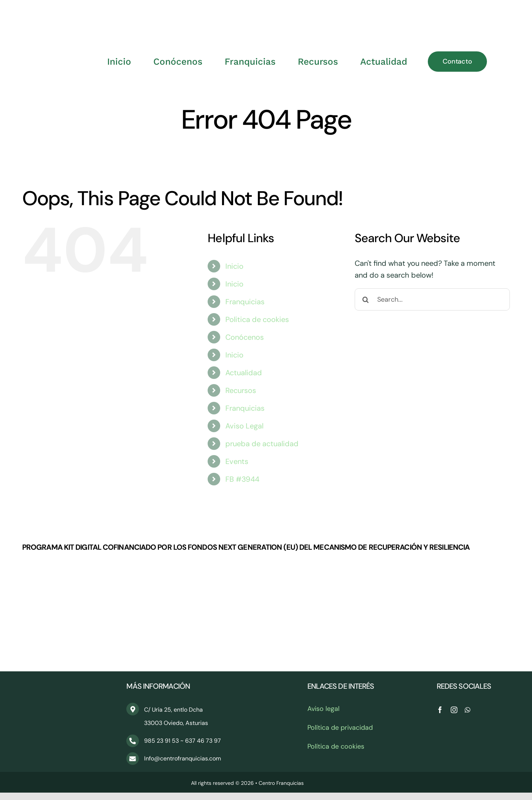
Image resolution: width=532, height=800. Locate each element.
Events (237, 461)
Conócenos (245, 337)
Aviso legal (323, 709)
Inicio (234, 266)
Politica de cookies (257, 319)
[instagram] (454, 710)
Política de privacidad (340, 728)
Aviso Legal (244, 426)
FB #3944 (242, 479)
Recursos (241, 390)
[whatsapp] (468, 710)
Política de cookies (336, 746)
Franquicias (245, 302)
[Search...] (432, 299)
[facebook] (440, 710)
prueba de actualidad (262, 444)
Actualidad (244, 373)
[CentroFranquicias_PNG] (266, 11)
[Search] (366, 299)
